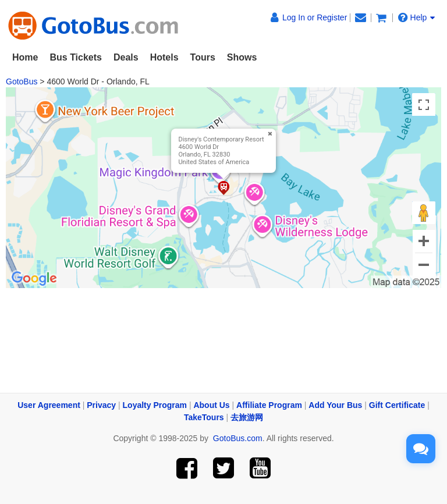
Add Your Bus (335, 405)
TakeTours (204, 417)
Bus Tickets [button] (76, 57)
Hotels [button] (164, 57)
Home (25, 57)
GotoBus (22, 81)
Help (417, 17)
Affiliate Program (269, 405)
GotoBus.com (238, 438)
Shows (242, 57)
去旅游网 (247, 417)
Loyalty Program (155, 405)
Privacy (101, 405)
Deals (126, 57)
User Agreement (49, 405)
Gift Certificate (397, 405)
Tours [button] (203, 57)
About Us (211, 405)
